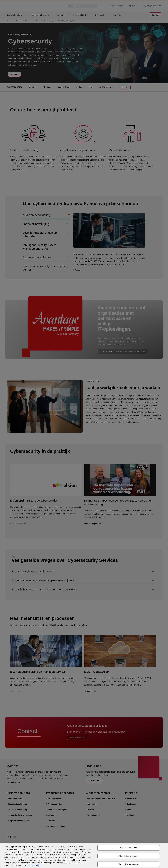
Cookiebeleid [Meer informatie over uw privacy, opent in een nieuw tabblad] (34, 865)
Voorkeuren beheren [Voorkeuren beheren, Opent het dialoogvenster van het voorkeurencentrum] (129, 848)
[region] (84, 855)
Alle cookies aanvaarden (128, 864)
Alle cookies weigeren (128, 856)
